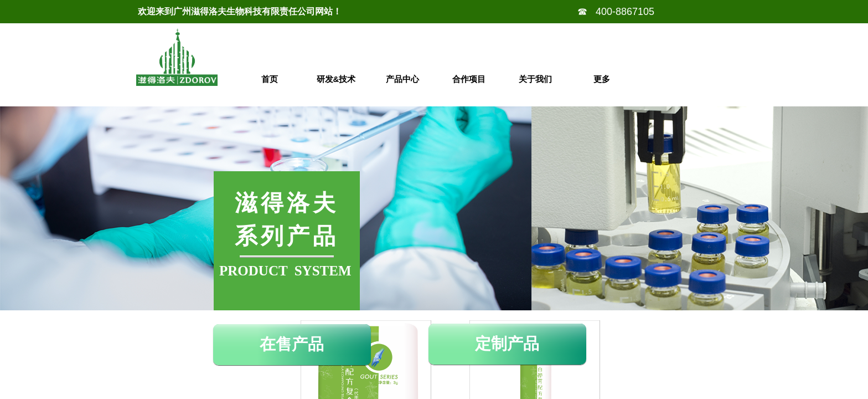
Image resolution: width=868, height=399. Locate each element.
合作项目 (469, 79)
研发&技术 (336, 79)
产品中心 (402, 79)
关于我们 (535, 79)
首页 (270, 79)
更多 (602, 79)
